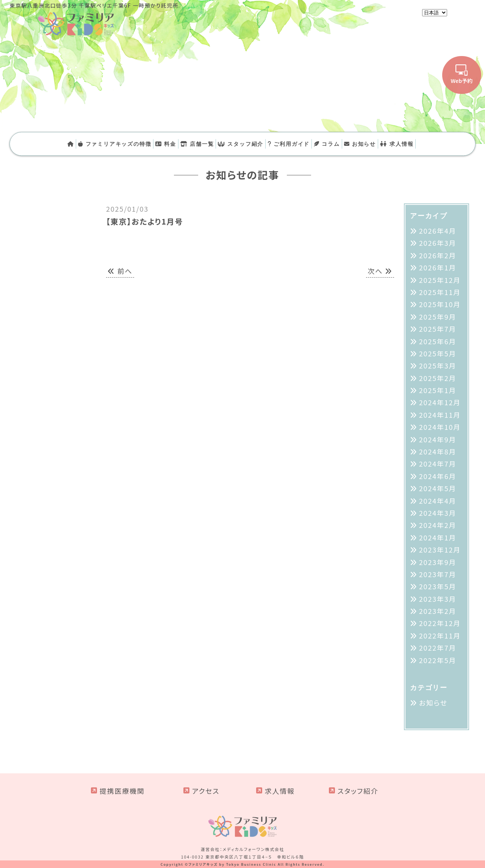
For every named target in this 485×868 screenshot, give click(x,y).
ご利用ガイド (289, 144)
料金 (166, 144)
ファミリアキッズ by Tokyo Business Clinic (232, 864)
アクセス (206, 791)
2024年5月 (438, 488)
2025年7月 (438, 329)
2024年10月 (440, 427)
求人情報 (397, 144)
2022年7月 (438, 648)
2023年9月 (438, 562)
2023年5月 (438, 586)
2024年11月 (440, 415)
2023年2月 (438, 611)
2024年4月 (438, 501)
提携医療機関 (122, 791)
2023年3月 (438, 599)
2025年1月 (438, 390)
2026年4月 (438, 231)
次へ (380, 271)
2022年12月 (440, 623)
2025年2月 (438, 378)
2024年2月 (438, 525)
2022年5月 (438, 660)
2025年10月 (440, 304)
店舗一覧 (197, 144)
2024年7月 (438, 464)
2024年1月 (438, 537)
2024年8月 (438, 451)
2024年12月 (440, 402)
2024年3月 (438, 513)
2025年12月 (440, 280)
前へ (120, 271)
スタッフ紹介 (241, 144)
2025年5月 (438, 353)
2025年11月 (440, 292)
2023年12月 (440, 550)
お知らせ (360, 144)
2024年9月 (438, 439)
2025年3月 (438, 365)
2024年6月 (438, 476)
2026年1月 (438, 267)
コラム (327, 144)
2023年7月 (438, 574)
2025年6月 (438, 341)
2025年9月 (438, 317)
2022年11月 (440, 635)
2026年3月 (438, 243)
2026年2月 (438, 255)
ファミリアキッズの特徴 (115, 144)
